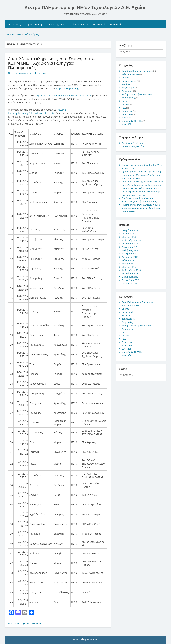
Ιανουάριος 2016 (130, 273)
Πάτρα (125, 101)
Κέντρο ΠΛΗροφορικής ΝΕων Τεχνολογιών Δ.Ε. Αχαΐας (86, 7)
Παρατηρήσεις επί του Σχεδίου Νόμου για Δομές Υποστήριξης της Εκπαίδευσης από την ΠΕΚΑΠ (142, 208)
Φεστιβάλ (126, 124)
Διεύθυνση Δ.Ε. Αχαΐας (133, 143)
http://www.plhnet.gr (68, 89)
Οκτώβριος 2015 (130, 277)
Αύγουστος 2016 (130, 257)
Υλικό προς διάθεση (78, 24)
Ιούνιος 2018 (128, 234)
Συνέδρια (126, 118)
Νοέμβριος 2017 (130, 250)
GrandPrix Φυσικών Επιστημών (137, 71)
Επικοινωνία (116, 24)
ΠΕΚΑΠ (125, 104)
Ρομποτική (127, 111)
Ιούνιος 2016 (128, 260)
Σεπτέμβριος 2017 (131, 254)
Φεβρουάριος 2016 (131, 270)
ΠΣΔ (124, 108)
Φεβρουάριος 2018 (131, 240)
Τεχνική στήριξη (34, 24)
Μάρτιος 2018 (129, 237)
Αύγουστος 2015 (130, 283)
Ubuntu (126, 78)
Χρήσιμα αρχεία (55, 24)
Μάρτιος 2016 (129, 267)
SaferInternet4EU (130, 74)
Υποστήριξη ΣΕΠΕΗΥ (132, 121)
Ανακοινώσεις (14, 24)
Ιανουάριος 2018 (130, 244)
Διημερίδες (127, 91)
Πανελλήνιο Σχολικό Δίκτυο (136, 146)
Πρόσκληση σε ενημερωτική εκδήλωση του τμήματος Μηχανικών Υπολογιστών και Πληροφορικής (142, 175)
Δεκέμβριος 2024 (130, 230)
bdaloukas (42, 73)
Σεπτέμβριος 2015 (131, 280)
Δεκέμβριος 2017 (130, 247)
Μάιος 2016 (127, 264)
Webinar (126, 84)
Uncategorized (129, 81)
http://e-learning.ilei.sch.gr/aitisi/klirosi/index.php (63, 96)
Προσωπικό (99, 24)
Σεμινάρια (15, 624)
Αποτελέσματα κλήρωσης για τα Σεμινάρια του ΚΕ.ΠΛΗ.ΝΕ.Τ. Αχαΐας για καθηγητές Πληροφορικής (52, 63)
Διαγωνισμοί (128, 88)
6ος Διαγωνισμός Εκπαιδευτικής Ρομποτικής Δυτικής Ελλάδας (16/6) (139, 200)
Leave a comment (34, 624)
